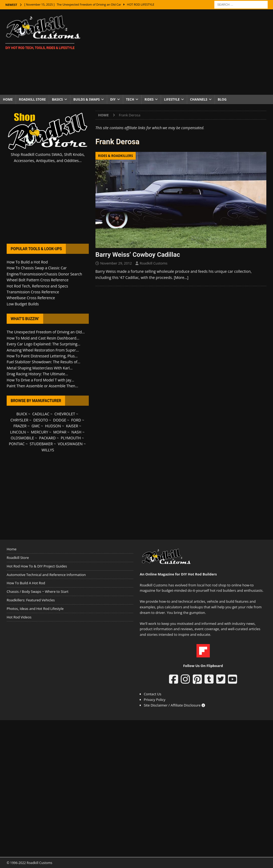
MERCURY (40, 432)
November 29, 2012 (116, 263)
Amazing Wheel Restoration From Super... (43, 350)
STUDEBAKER (41, 444)
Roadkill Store (32, 99)
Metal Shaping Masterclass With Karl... (40, 368)
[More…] (181, 277)
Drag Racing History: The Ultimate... (37, 374)
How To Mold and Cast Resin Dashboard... (43, 338)
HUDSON (53, 426)
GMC (36, 426)
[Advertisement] (180, 52)
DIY (113, 99)
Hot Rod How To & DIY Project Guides (37, 566)
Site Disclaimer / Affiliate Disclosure (174, 705)
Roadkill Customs (154, 263)
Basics (57, 99)
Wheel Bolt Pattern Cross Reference (38, 280)
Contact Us (152, 694)
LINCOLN (18, 432)
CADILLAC (41, 414)
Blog (222, 99)
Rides (149, 99)
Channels (199, 99)
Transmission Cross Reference (33, 292)
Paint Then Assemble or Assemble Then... (42, 386)
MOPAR (60, 432)
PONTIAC (17, 444)
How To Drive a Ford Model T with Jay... (40, 380)
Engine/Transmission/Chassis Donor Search (44, 274)
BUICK (22, 414)
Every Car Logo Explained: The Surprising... (43, 344)
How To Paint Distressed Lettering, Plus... (42, 356)
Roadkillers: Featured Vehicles (31, 600)
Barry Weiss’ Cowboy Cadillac (138, 255)
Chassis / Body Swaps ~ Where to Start (38, 591)
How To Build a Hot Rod (27, 262)
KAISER (72, 426)
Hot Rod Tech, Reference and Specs (37, 286)
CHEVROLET (65, 414)
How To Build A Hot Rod (26, 583)
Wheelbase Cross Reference (31, 298)
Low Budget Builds (23, 304)
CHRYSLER (19, 420)
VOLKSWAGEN (70, 444)
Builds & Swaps (87, 99)
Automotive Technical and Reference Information (46, 575)
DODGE (60, 420)
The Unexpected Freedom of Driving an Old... (46, 332)
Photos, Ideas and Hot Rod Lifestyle (35, 609)
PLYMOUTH (71, 438)
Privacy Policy (154, 700)
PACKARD (47, 438)
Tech (130, 99)
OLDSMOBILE (22, 438)
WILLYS (48, 450)
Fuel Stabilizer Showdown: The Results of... (43, 362)
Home (8, 99)
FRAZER (20, 426)
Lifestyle (172, 99)
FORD (76, 420)
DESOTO (41, 420)
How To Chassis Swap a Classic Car (37, 268)
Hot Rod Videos (19, 617)
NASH (76, 432)
